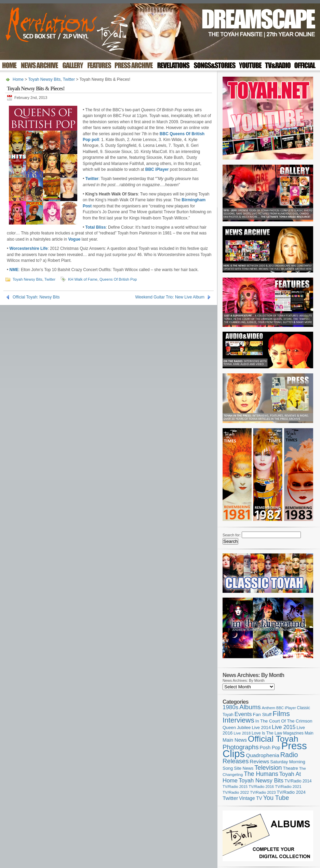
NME (14, 270)
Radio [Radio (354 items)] (289, 755)
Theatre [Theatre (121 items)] (291, 768)
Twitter (69, 79)
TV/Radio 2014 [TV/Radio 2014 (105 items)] (298, 781)
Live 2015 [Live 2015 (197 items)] (284, 727)
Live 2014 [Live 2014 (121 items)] (262, 727)
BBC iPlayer (157, 169)
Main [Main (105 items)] (309, 733)
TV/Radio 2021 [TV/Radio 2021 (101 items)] (288, 787)
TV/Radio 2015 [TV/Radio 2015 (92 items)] (235, 787)
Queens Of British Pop (118, 279)
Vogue (74, 239)
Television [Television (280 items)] (268, 768)
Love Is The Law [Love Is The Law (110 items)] (267, 733)
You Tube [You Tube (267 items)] (276, 798)
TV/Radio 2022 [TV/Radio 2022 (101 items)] (236, 792)
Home (18, 79)
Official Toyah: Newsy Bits (36, 297)
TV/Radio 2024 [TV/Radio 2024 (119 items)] (291, 792)
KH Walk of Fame (83, 279)
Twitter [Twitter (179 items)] (230, 798)
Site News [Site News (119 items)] (244, 768)
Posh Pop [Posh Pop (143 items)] (270, 748)
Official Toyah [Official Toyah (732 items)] (273, 739)
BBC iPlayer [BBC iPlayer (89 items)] (286, 708)
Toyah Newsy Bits (44, 79)
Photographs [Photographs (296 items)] (241, 747)
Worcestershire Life (29, 248)
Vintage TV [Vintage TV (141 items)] (250, 798)
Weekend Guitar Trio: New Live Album (170, 297)
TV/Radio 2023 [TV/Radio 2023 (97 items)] (263, 792)
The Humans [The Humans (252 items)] (261, 774)
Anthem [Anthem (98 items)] (269, 708)
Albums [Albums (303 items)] (250, 707)
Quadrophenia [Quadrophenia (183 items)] (263, 755)
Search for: (232, 535)
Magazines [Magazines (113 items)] (293, 733)
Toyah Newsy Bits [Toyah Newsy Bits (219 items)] (261, 781)
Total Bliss (96, 227)
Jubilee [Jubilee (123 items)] (244, 727)
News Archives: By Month (244, 680)
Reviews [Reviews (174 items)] (259, 761)
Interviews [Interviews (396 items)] (238, 720)
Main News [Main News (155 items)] (235, 740)
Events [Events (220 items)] (243, 714)
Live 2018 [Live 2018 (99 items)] (242, 733)
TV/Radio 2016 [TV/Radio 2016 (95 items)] (261, 787)
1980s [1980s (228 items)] (230, 707)
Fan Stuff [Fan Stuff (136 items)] (262, 714)
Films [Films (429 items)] (281, 713)
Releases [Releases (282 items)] (236, 761)
